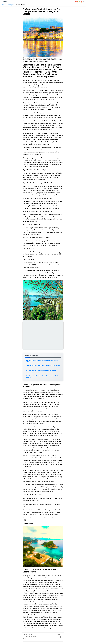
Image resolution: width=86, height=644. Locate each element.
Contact (25, 639)
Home (4, 5)
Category (11, 5)
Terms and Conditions (30, 637)
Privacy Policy (27, 634)
